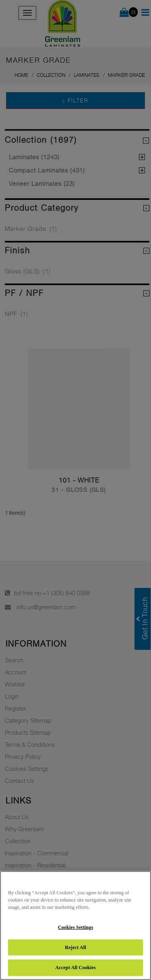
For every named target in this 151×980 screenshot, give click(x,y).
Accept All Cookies (75, 968)
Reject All (75, 947)
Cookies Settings (76, 927)
